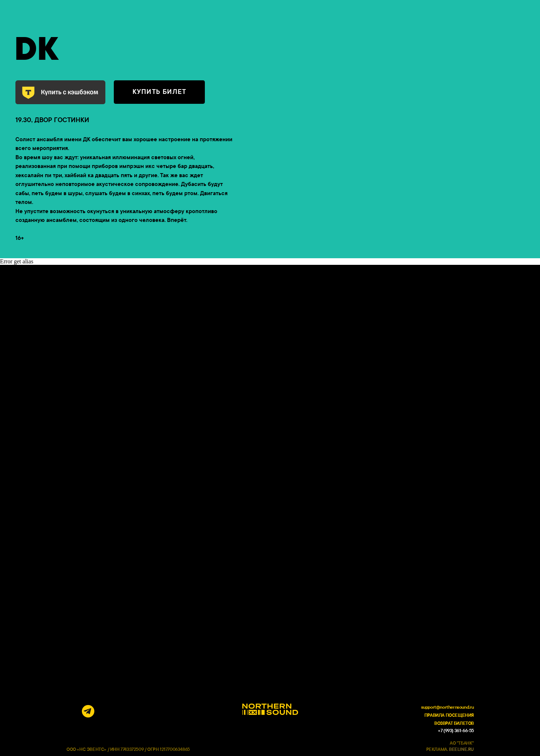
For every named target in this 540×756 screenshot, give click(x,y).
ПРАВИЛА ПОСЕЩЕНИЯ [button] (449, 715)
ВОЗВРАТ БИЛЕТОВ (454, 723)
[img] (73, 711)
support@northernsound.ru (447, 707)
